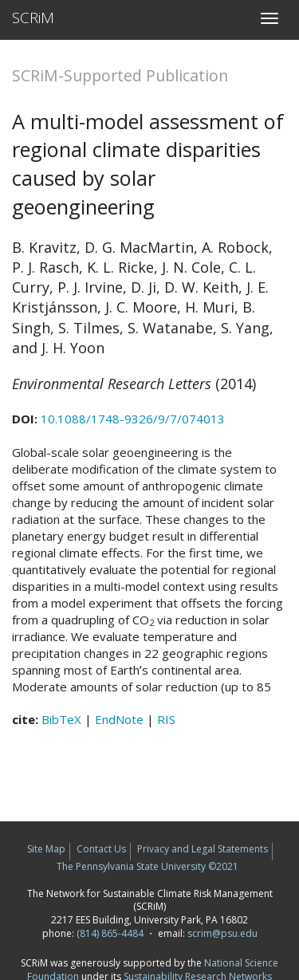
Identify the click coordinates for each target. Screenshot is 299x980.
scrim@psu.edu (222, 933)
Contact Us (101, 849)
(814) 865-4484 (110, 933)
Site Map (46, 849)
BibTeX (61, 719)
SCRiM (33, 18)
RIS (166, 719)
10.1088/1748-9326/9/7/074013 (133, 419)
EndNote (119, 719)
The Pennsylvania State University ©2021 (148, 866)
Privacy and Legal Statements (203, 849)
